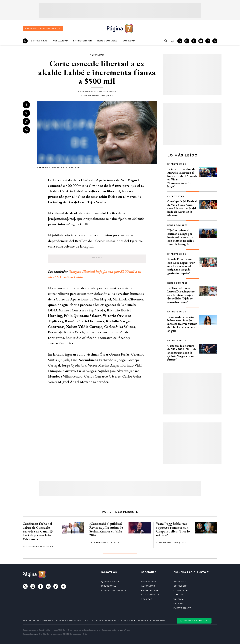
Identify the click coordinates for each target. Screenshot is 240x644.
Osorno (178, 604)
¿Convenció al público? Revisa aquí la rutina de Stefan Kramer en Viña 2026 (106, 529)
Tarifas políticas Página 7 (38, 621)
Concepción (181, 586)
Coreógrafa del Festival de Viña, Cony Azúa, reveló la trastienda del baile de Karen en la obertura (182, 208)
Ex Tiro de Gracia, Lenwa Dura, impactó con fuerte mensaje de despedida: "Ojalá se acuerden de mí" (181, 295)
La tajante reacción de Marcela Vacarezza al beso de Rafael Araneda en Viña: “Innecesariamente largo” (182, 178)
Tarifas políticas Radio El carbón (116, 621)
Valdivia (179, 599)
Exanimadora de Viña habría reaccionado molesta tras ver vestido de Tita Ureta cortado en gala (182, 324)
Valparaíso (180, 582)
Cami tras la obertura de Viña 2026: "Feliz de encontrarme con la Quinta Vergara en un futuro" (182, 353)
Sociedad (129, 41)
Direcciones (109, 586)
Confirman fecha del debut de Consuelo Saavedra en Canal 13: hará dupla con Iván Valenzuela (38, 531)
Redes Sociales (107, 41)
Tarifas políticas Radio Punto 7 (74, 621)
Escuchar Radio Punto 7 (43, 28)
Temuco (178, 595)
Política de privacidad (151, 621)
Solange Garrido (105, 92)
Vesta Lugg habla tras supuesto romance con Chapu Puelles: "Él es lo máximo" (173, 529)
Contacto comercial (114, 590)
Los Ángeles (181, 590)
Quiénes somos (110, 582)
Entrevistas (39, 41)
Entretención (82, 41)
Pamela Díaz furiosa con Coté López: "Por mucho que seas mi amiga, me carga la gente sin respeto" (181, 266)
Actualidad (60, 41)
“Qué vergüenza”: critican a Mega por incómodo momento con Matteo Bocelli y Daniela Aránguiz (181, 237)
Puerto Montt (182, 608)
